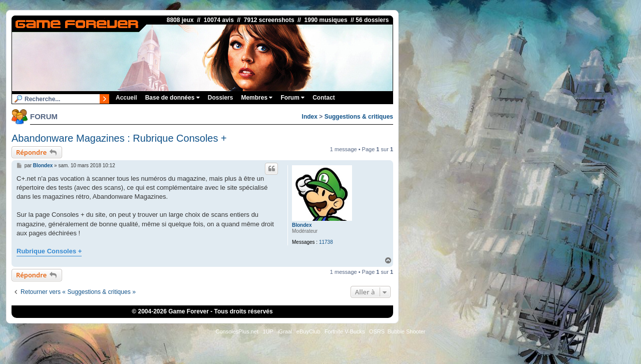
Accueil (126, 98)
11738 (326, 242)
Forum (292, 98)
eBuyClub (308, 331)
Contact (324, 98)
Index (310, 117)
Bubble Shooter (407, 331)
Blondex (302, 225)
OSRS (377, 331)
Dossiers (221, 98)
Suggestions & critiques (359, 117)
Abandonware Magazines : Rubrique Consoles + (119, 138)
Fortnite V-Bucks (345, 331)
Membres (257, 98)
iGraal (285, 331)
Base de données (173, 98)
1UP (268, 331)
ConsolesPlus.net (237, 331)
